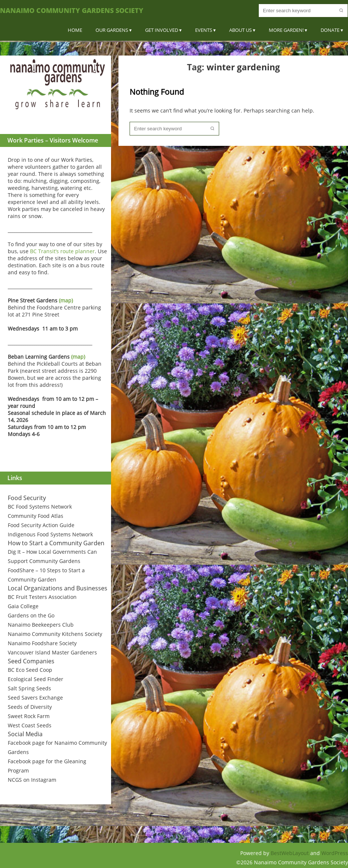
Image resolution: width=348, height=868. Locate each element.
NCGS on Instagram (32, 780)
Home (75, 30)
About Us (240, 30)
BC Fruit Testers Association (42, 597)
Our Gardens (112, 30)
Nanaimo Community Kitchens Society (55, 634)
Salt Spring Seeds (29, 688)
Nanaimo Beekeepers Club (41, 625)
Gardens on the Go (31, 615)
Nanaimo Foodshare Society (42, 643)
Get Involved (162, 30)
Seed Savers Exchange (35, 698)
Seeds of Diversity (30, 707)
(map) (66, 300)
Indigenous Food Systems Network (50, 534)
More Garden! (286, 30)
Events (204, 30)
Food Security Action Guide (41, 525)
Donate (330, 30)
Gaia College (23, 606)
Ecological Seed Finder (36, 679)
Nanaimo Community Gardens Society (72, 10)
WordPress (335, 853)
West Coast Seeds (30, 725)
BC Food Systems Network (40, 507)
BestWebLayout (290, 853)
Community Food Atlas (36, 516)
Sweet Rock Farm (29, 716)
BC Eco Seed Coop (30, 670)
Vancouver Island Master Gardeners (52, 652)
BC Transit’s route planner (62, 251)
